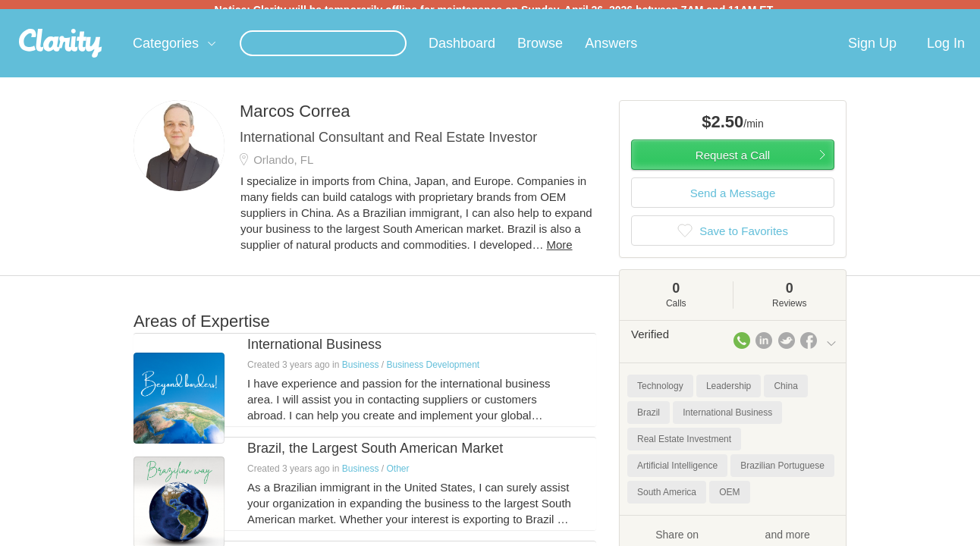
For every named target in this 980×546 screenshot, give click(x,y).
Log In (946, 52)
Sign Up (872, 52)
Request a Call (733, 164)
